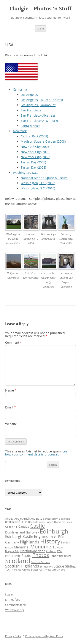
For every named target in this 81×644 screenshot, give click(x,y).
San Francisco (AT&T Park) (39, 121)
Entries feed (13, 600)
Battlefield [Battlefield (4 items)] (11, 522)
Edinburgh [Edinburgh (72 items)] (54, 531)
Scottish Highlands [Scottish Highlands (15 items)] (22, 566)
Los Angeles (29, 95)
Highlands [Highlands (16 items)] (30, 542)
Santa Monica (31, 126)
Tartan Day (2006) (33, 162)
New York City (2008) (35, 157)
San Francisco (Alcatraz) (38, 115)
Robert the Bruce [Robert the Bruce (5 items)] (61, 556)
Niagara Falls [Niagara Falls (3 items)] (12, 551)
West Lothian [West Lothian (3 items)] (53, 570)
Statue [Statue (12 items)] (59, 566)
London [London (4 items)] (66, 542)
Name (11, 390)
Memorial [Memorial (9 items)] (22, 547)
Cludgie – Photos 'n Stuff (40, 9)
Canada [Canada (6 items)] (24, 526)
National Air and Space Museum (44, 178)
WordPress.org (15, 610)
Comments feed (15, 605)
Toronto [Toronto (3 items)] (17, 570)
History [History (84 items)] (50, 541)
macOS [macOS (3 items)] (9, 548)
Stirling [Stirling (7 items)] (70, 566)
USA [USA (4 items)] (42, 570)
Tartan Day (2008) (33, 167)
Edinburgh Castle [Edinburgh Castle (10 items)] (19, 537)
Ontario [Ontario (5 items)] (51, 551)
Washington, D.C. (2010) (38, 188)
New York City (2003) (35, 147)
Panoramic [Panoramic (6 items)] (13, 556)
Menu (41, 28)
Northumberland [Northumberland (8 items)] (33, 551)
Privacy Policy (13, 636)
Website (11, 424)
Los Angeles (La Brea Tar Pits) (42, 100)
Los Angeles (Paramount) (39, 105)
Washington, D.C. (25, 173)
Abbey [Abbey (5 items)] (9, 519)
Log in (9, 594)
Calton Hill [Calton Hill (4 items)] (11, 527)
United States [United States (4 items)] (30, 570)
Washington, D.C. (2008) (38, 183)
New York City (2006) (35, 152)
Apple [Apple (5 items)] (18, 519)
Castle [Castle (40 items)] (37, 526)
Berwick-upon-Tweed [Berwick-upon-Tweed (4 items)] (41, 522)
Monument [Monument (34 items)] (43, 547)
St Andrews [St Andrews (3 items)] (46, 567)
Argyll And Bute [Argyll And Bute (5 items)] (32, 519)
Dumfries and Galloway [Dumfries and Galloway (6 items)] (22, 532)
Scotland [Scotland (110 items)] (18, 561)
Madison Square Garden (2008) (43, 141)
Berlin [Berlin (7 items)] (23, 522)
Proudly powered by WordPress (44, 636)
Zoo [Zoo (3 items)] (63, 570)
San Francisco (31, 110)
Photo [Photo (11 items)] (26, 555)
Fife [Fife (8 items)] (61, 537)
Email (10, 407)
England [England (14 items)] (41, 536)
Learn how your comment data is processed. (38, 453)
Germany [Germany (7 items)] (12, 542)
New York (20, 131)
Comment (13, 342)
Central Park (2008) (34, 136)
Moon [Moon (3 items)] (60, 548)
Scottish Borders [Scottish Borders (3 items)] (40, 562)
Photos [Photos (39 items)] (40, 555)
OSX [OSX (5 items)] (60, 551)
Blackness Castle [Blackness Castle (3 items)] (63, 522)
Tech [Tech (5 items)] (8, 569)
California (20, 89)
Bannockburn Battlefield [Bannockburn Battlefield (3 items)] (57, 519)
